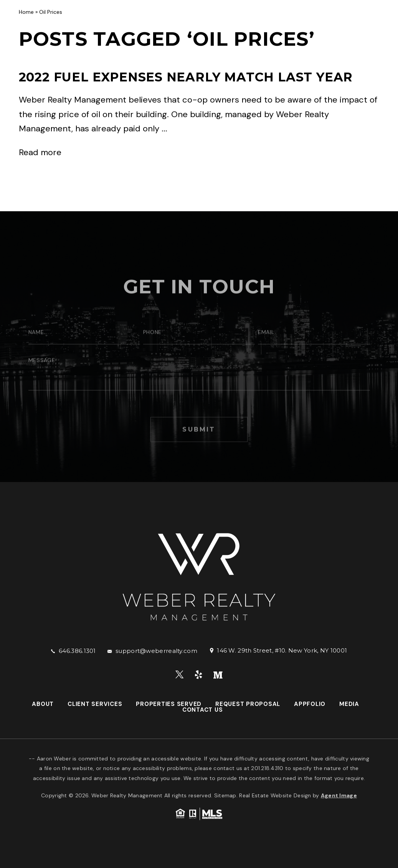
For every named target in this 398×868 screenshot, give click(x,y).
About (96, 22)
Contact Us (373, 22)
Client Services (136, 22)
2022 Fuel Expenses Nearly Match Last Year (186, 77)
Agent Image (339, 795)
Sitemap (225, 795)
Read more (40, 152)
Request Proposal (261, 22)
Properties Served (196, 22)
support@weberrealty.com (156, 651)
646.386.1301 (77, 651)
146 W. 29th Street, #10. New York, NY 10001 (282, 650)
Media (340, 22)
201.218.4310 (267, 768)
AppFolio (311, 22)
